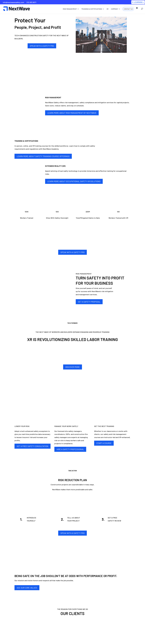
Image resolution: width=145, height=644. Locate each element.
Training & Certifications (90, 9)
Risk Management (69, 9)
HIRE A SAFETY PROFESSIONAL (70, 449)
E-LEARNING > (138, 2)
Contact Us (127, 9)
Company (113, 9)
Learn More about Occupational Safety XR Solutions (74, 181)
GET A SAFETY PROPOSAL (89, 302)
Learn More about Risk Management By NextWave (72, 113)
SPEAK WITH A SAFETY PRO (42, 46)
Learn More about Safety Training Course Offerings (43, 156)
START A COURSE (104, 443)
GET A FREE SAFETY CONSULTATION (33, 446)
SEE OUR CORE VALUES (27, 588)
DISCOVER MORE (73, 367)
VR (106, 9)
